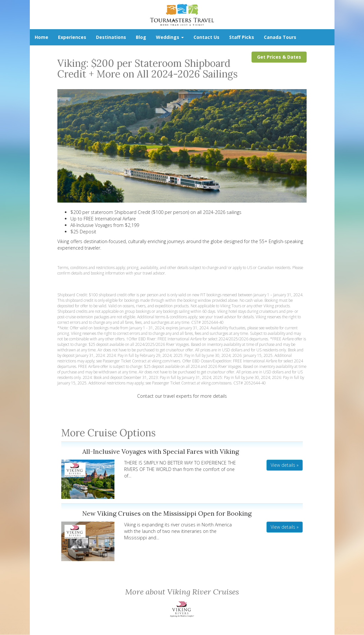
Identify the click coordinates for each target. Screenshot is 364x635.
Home (41, 37)
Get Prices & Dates (279, 57)
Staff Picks (242, 37)
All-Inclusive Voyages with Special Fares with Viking (161, 451)
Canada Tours (280, 37)
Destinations (111, 37)
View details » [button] (285, 465)
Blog (141, 37)
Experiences (72, 37)
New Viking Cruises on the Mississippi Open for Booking (167, 513)
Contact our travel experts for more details (182, 396)
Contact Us (206, 37)
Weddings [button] (170, 37)
